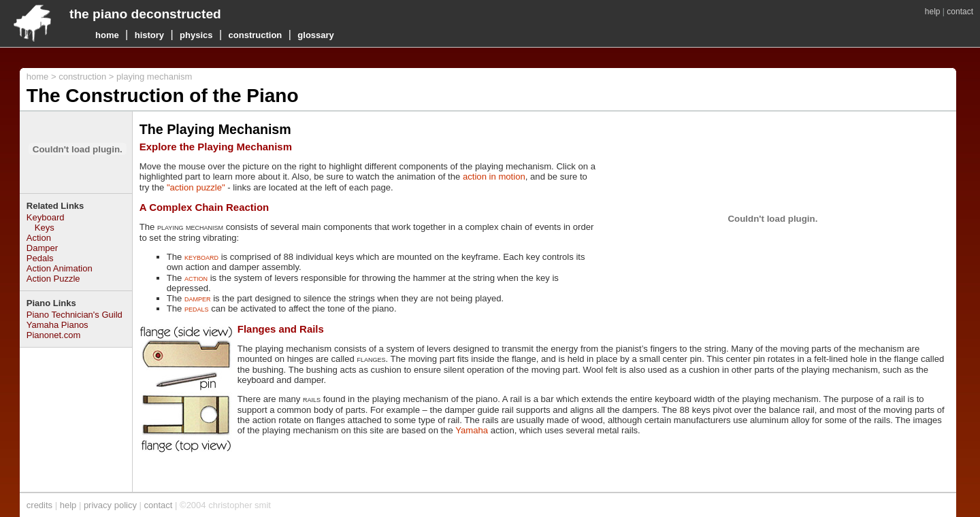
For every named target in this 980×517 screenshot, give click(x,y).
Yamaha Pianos (58, 325)
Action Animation (60, 268)
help (933, 12)
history (149, 35)
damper (198, 298)
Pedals (40, 258)
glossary (315, 35)
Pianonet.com (54, 335)
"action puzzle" (196, 187)
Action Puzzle (53, 279)
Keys (45, 228)
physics (196, 35)
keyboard (201, 257)
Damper (42, 248)
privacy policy (110, 505)
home (107, 35)
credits (39, 505)
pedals (197, 308)
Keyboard (46, 217)
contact (960, 12)
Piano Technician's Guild (75, 315)
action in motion (494, 177)
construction (256, 35)
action (196, 278)
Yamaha (472, 430)
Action (39, 238)
